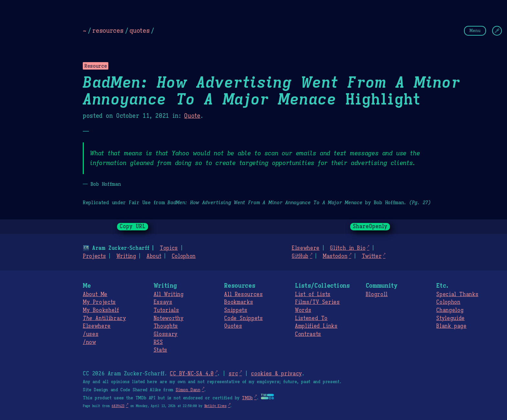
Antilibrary (104, 318)
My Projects (99, 302)
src (233, 374)
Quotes (233, 326)
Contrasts (308, 334)
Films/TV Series (317, 302)
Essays (163, 302)
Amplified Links (316, 326)
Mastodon (335, 256)
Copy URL (133, 227)
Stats (160, 350)
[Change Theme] (497, 31)
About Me (95, 294)
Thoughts (166, 326)
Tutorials (166, 310)
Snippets (236, 310)
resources (108, 30)
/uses (91, 334)
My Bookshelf (101, 310)
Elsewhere (306, 248)
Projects (94, 256)
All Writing (169, 294)
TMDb (247, 398)
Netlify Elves (216, 406)
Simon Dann (188, 390)
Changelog (450, 310)
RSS (158, 342)
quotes (139, 30)
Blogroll (377, 294)
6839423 (118, 406)
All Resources (243, 294)
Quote (192, 116)
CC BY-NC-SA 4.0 (192, 374)
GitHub (300, 256)
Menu (475, 31)
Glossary (166, 334)
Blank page (451, 326)
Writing (126, 256)
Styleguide (450, 318)
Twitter (372, 256)
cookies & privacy (276, 374)
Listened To (311, 318)
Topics (169, 248)
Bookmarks (238, 302)
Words (303, 310)
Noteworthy (169, 318)
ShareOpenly (370, 227)
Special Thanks (457, 294)
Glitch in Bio (348, 248)
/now (89, 342)
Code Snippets (243, 318)
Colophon (184, 256)
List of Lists (313, 294)
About (154, 256)
